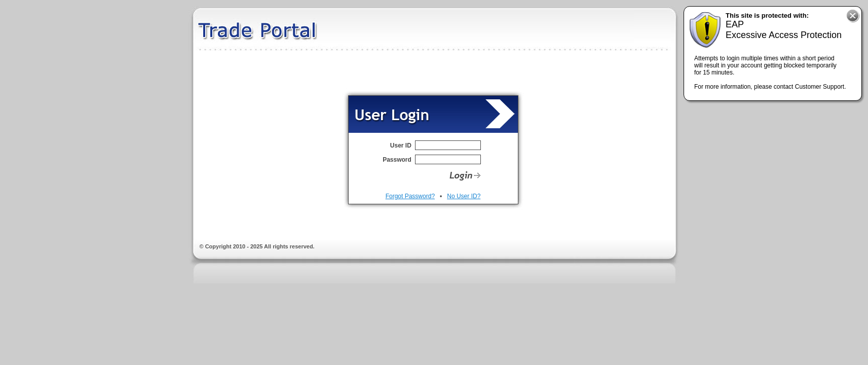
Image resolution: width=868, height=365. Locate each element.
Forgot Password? (410, 196)
